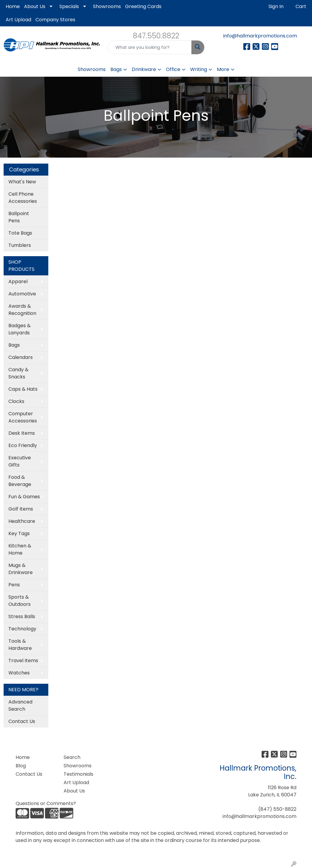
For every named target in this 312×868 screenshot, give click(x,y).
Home (13, 6)
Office (173, 69)
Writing (199, 69)
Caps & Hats (23, 389)
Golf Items (21, 509)
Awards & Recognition (22, 310)
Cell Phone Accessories (23, 198)
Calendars (21, 357)
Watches (19, 673)
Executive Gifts (20, 461)
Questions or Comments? (46, 803)
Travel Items (23, 661)
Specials (69, 6)
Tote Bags (20, 233)
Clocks (16, 401)
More (223, 69)
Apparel (18, 281)
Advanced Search (20, 705)
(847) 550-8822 (277, 809)
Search (72, 757)
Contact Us (22, 721)
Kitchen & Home (20, 549)
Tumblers (20, 245)
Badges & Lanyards (19, 329)
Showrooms (107, 6)
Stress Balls (22, 616)
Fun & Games (24, 497)
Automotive (22, 294)
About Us (35, 6)
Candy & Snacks (18, 373)
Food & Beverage (20, 481)
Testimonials (78, 774)
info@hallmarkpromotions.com (260, 36)
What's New (22, 182)
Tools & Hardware (20, 645)
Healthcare (22, 521)
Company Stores (55, 20)
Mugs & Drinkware (21, 569)
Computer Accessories (23, 417)
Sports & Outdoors (19, 601)
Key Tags (19, 533)
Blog (21, 766)
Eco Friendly (23, 445)
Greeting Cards (143, 6)
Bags (116, 69)
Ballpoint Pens (19, 217)
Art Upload (18, 20)
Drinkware (144, 69)
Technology (22, 629)
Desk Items (22, 433)
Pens (14, 585)
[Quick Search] (150, 47)
